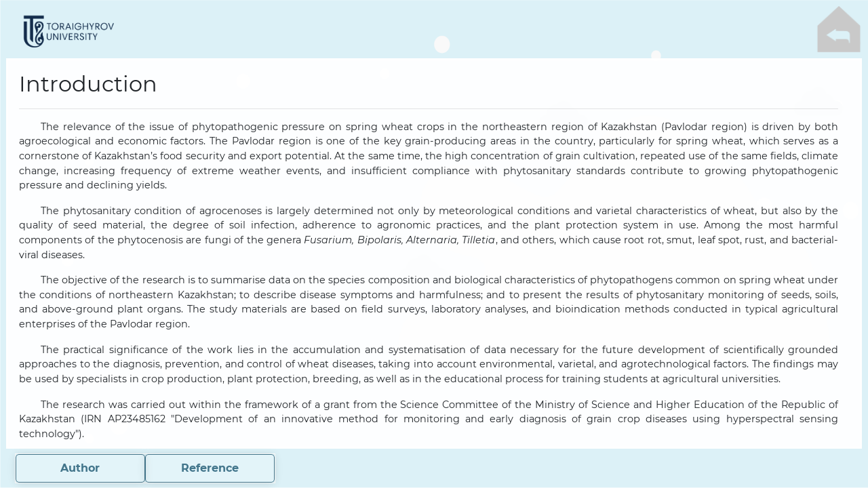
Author (80, 468)
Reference (210, 468)
